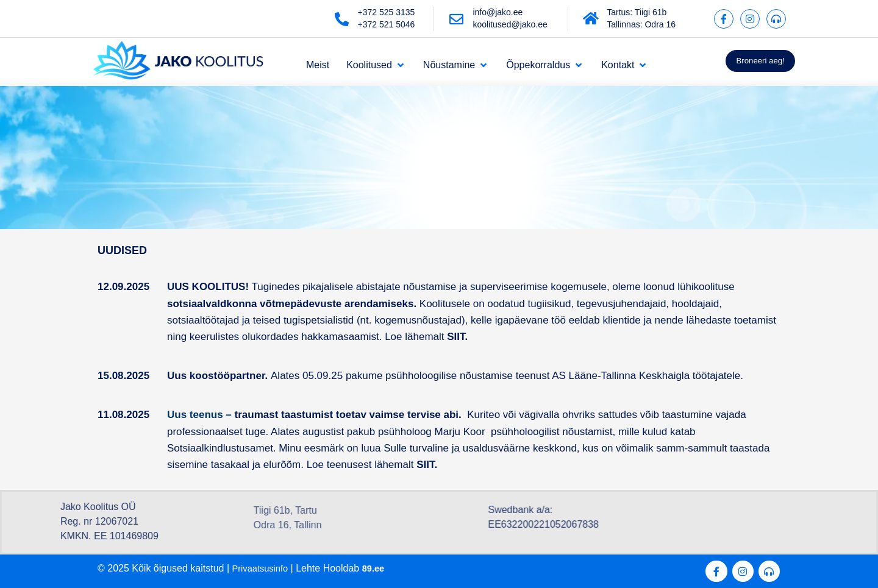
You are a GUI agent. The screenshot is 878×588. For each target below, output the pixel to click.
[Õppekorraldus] (545, 65)
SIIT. (428, 465)
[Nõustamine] (456, 65)
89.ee (380, 568)
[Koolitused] (376, 65)
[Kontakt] (625, 65)
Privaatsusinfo (263, 568)
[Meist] (318, 65)
